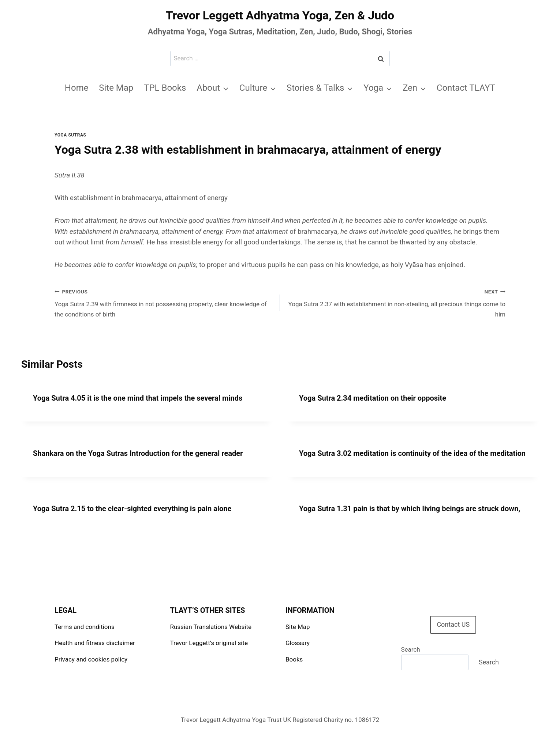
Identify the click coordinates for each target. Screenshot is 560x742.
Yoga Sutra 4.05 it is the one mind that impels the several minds (138, 398)
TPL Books (165, 88)
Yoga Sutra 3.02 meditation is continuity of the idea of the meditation (412, 453)
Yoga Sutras (70, 135)
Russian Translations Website (211, 627)
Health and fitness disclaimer (95, 643)
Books (294, 659)
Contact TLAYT (466, 88)
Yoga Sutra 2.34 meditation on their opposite (373, 398)
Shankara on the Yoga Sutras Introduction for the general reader (138, 453)
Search (411, 649)
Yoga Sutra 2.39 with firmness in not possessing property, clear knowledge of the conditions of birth (164, 302)
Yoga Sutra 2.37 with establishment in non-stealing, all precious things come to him (396, 302)
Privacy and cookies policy (91, 659)
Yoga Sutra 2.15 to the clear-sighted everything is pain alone (132, 509)
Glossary (298, 643)
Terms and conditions (85, 627)
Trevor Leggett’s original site (209, 643)
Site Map (116, 88)
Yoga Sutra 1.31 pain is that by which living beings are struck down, (410, 509)
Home (77, 88)
